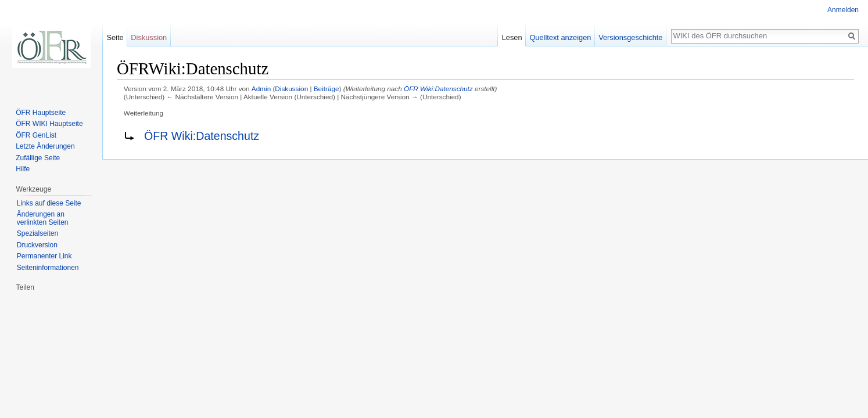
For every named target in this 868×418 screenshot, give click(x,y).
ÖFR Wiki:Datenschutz (438, 89)
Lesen (512, 37)
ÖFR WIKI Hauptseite (49, 124)
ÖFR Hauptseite (41, 113)
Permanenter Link (44, 256)
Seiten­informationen (48, 268)
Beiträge (327, 89)
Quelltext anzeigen (560, 37)
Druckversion (37, 245)
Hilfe (23, 169)
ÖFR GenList (36, 135)
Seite (115, 37)
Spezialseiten (37, 233)
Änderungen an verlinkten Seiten (43, 218)
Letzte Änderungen (45, 146)
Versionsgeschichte (630, 37)
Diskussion (291, 89)
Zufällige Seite (38, 158)
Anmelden (843, 10)
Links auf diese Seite (49, 203)
